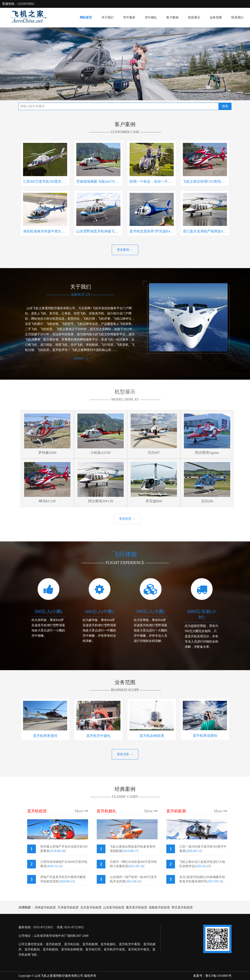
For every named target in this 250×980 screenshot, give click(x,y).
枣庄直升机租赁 (182, 907)
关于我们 (108, 18)
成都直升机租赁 (159, 907)
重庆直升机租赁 (137, 907)
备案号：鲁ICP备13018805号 (212, 976)
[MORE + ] (81, 358)
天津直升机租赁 (68, 907)
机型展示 (194, 18)
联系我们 (237, 18)
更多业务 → (125, 754)
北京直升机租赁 (91, 907)
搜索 (225, 106)
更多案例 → (125, 250)
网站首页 (86, 18)
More (81, 811)
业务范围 (216, 18)
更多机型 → (127, 519)
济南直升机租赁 (45, 907)
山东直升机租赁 (114, 907)
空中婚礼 (151, 18)
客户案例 (172, 18)
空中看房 (129, 18)
